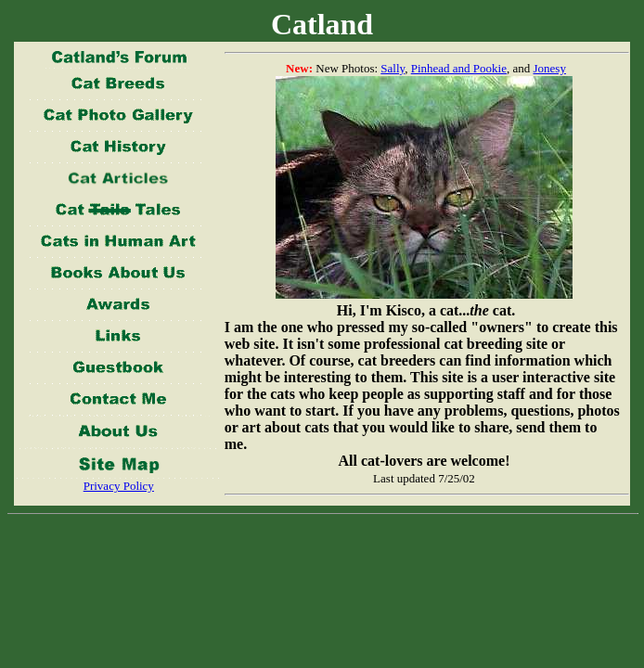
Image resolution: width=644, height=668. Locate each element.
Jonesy (550, 68)
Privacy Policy (119, 486)
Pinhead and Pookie (459, 68)
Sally (393, 68)
